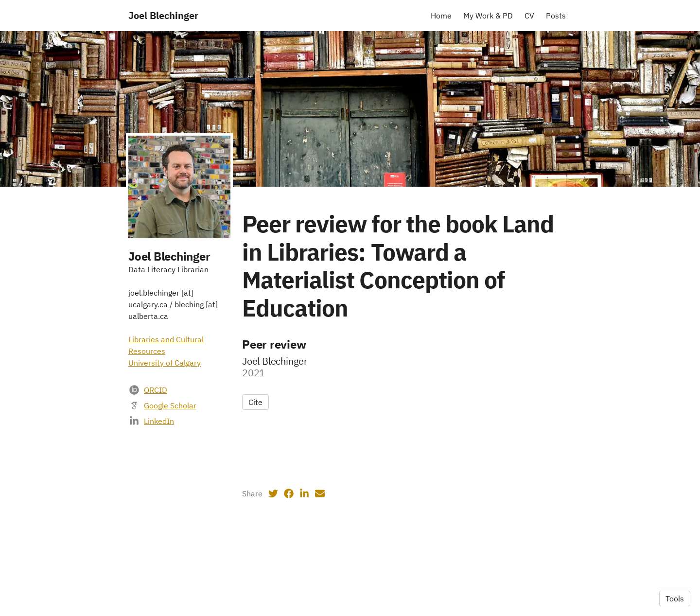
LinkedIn (159, 421)
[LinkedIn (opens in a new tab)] (304, 493)
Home (441, 16)
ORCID (156, 390)
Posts (556, 16)
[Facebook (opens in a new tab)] (289, 493)
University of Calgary (165, 363)
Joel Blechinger (163, 15)
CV (529, 16)
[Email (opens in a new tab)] (320, 493)
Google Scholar (170, 405)
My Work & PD (488, 16)
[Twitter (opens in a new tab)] (273, 493)
